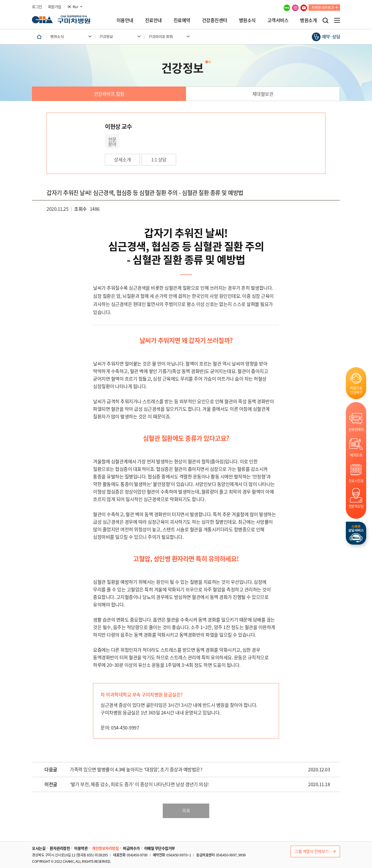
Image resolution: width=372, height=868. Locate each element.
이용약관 (81, 848)
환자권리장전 (60, 848)
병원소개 (308, 20)
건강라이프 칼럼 (109, 94)
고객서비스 (278, 20)
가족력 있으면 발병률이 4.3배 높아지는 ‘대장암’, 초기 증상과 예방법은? (136, 770)
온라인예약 (356, 430)
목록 (186, 811)
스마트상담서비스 (356, 533)
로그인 (37, 7)
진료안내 (153, 20)
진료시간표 (356, 481)
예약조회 (356, 455)
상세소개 (122, 159)
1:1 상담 (159, 159)
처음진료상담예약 (356, 390)
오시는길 (39, 848)
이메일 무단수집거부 (160, 848)
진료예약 (182, 20)
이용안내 (125, 20)
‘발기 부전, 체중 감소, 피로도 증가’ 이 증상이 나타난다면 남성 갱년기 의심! (139, 784)
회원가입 (55, 7)
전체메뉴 (337, 20)
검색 (325, 20)
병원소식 (247, 20)
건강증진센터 (215, 20)
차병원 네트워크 (323, 8)
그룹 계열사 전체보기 (315, 851)
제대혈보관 (263, 94)
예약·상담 (331, 37)
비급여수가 (131, 848)
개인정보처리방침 (105, 848)
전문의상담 (356, 506)
